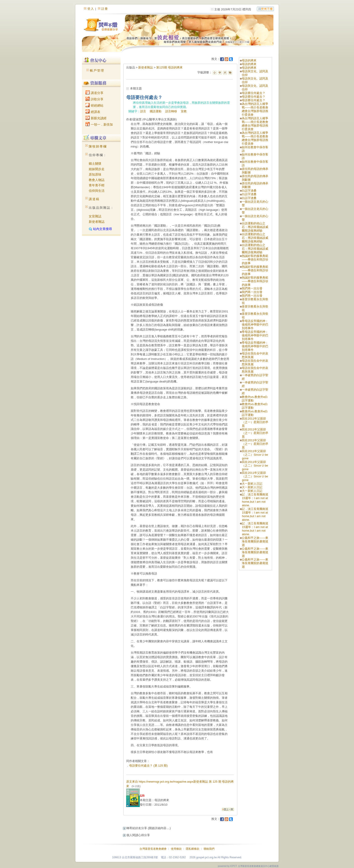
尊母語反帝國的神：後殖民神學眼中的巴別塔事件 (255, 325)
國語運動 (156, 111)
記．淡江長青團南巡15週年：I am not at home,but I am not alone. (255, 500)
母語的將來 (249, 60)
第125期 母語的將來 (169, 67)
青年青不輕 (97, 185)
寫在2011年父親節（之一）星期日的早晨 (255, 422)
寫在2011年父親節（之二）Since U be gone (255, 455)
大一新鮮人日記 (252, 484)
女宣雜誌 (95, 216)
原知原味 (95, 174)
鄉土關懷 (95, 164)
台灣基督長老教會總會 (153, 849)
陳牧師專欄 (98, 146)
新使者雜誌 (97, 222)
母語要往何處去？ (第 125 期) (148, 766)
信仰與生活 (97, 191)
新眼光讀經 (96, 118)
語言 (143, 111)
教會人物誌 (97, 180)
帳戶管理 (97, 70)
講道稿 (94, 199)
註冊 (105, 9)
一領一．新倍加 (99, 124)
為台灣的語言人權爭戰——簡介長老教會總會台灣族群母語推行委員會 (255, 109)
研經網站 (94, 106)
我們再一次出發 (252, 288)
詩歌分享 (94, 99)
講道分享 (94, 93)
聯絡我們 (209, 849)
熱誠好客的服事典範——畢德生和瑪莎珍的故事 (255, 259)
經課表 (93, 112)
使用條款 (176, 849)
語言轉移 (171, 111)
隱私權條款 (193, 849)
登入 (91, 9)
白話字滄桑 (249, 191)
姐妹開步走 (97, 169)
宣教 (184, 111)
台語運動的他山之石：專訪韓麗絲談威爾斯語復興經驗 (255, 227)
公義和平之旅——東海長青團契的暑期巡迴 (255, 541)
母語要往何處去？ (254, 93)
